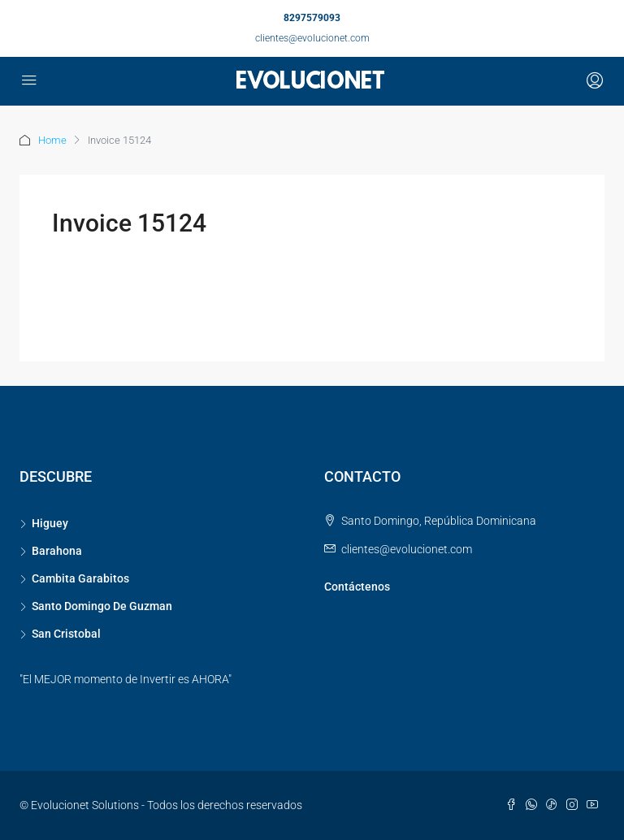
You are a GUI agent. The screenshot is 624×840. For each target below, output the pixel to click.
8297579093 (312, 18)
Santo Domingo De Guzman (102, 606)
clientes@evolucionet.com (312, 38)
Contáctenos (357, 587)
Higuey (50, 523)
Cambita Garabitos (80, 578)
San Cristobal (66, 634)
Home (52, 140)
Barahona (57, 551)
